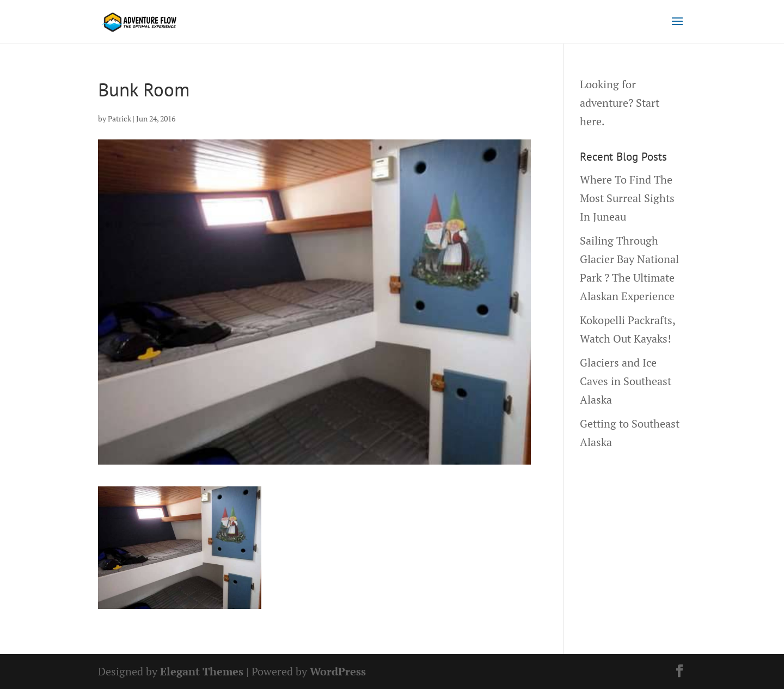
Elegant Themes (202, 671)
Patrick (120, 118)
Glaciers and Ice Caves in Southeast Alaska (626, 381)
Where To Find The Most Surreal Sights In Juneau (627, 198)
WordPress (338, 671)
